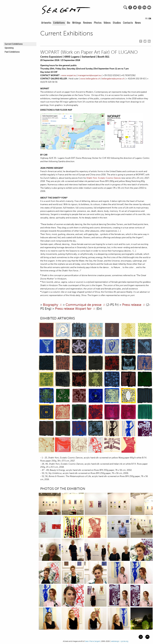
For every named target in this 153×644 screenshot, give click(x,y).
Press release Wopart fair (73, 309)
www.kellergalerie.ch (90, 79)
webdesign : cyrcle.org (120, 641)
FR (146, 19)
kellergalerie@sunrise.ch (113, 79)
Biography (51, 305)
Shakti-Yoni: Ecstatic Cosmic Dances (104, 178)
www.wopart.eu (69, 75)
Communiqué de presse (84, 305)
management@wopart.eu (90, 75)
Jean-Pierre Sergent (93, 641)
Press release (132, 305)
